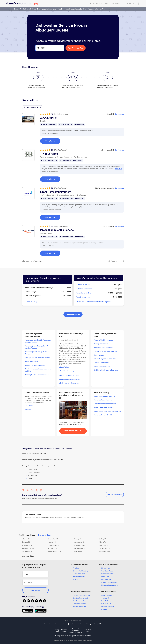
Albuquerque (52, 9)
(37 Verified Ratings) (61, 226)
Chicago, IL (77, 539)
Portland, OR (53, 548)
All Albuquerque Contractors (69, 383)
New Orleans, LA (79, 545)
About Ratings (64, 367)
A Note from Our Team (109, 582)
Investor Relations (108, 607)
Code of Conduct (108, 595)
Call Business (119, 114)
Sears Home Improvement (56, 192)
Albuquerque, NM (32, 107)
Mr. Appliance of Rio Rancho (57, 230)
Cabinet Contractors (101, 363)
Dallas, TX (102, 539)
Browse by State (46, 535)
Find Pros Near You (76, 48)
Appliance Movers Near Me (103, 415)
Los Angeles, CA (79, 542)
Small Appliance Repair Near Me (105, 404)
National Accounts (80, 607)
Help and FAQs (106, 604)
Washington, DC (105, 552)
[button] (73, 534)
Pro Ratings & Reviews (28, 9)
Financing (76, 579)
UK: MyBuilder (98, 624)
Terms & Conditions (85, 636)
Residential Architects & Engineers (106, 370)
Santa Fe (28, 409)
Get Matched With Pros (73, 431)
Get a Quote (50, 141)
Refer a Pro (105, 577)
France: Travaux (49, 624)
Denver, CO (26, 542)
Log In (128, 3)
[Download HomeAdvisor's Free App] (28, 611)
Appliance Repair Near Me (103, 400)
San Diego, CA (27, 552)
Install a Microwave (84, 285)
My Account (106, 568)
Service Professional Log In (82, 595)
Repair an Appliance (84, 297)
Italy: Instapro (73, 624)
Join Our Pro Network (114, 3)
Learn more (32, 302)
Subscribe (35, 590)
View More (118, 169)
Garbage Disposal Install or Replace (37, 358)
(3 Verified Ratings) (60, 150)
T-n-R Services (49, 154)
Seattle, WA (78, 552)
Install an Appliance (84, 289)
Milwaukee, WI (27, 545)
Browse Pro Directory (81, 571)
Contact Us (105, 598)
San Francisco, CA (54, 552)
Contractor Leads (79, 604)
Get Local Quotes (73, 314)
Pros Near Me (106, 579)
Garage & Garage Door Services (105, 351)
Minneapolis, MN (54, 545)
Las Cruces (29, 406)
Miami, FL (102, 542)
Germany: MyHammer (61, 624)
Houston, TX (52, 542)
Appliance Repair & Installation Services (72, 9)
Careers (104, 609)
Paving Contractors (101, 344)
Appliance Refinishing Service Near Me (107, 411)
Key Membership (79, 577)
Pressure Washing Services (103, 340)
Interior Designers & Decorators (105, 359)
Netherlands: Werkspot (85, 624)
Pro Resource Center (80, 601)
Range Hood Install (31, 361)
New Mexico (42, 9)
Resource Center (107, 574)
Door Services (99, 355)
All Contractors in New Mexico (70, 379)
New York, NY (104, 545)
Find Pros (76, 568)
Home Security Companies (103, 348)
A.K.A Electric (48, 118)
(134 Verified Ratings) (61, 114)
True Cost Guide (107, 571)
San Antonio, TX (105, 548)
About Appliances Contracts (69, 376)
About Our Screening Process (70, 371)
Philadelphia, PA (28, 548)
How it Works (106, 601)
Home (16, 9)
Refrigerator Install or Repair (35, 365)
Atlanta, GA (26, 539)
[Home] (22, 4)
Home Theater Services (102, 366)
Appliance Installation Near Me (104, 396)
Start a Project (96, 3)
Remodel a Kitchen (84, 293)
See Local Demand (115, 494)
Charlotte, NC (53, 539)
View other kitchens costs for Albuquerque (96, 302)
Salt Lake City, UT (79, 548)
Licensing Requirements (110, 585)
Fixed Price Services (80, 574)
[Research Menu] (138, 4)
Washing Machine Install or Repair (37, 375)
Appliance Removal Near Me (104, 407)
